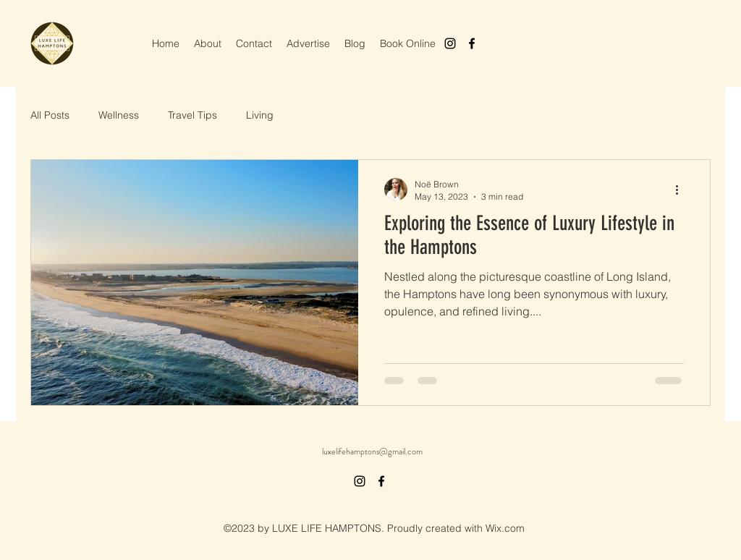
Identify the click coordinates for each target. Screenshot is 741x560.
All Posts (50, 115)
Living (260, 115)
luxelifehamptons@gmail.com (372, 451)
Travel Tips (192, 115)
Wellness (119, 115)
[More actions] (682, 190)
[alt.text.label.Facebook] (472, 43)
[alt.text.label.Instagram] (450, 43)
